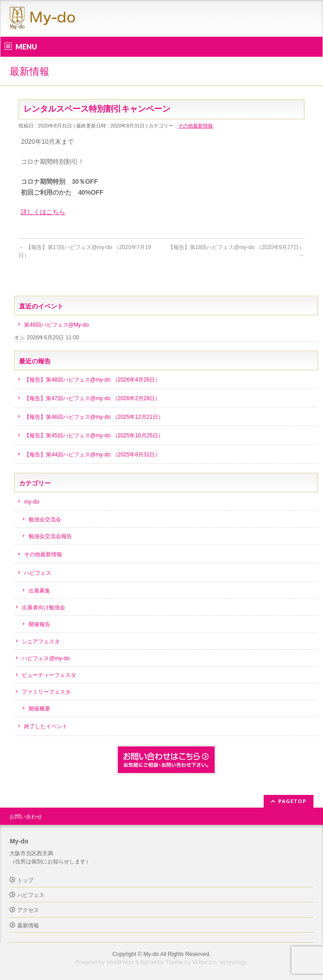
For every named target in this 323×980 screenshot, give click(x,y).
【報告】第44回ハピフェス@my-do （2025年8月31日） (92, 455)
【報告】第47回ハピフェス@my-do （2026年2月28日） (92, 398)
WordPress (120, 962)
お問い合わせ (26, 817)
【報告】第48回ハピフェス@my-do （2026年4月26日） (92, 380)
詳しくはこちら (43, 212)
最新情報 (28, 926)
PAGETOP (292, 801)
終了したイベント (46, 726)
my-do (31, 502)
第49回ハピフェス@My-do (56, 325)
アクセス (28, 910)
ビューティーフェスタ (49, 675)
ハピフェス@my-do (46, 658)
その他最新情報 (195, 126)
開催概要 (39, 709)
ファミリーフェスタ (46, 692)
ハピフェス (38, 573)
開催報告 (39, 624)
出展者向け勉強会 (43, 608)
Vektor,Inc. (205, 962)
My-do (151, 954)
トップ (25, 880)
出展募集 (39, 591)
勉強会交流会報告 (50, 536)
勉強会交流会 (45, 519)
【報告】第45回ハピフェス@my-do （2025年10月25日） (94, 436)
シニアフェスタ (41, 642)
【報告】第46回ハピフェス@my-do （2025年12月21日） (94, 417)
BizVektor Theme (162, 962)
